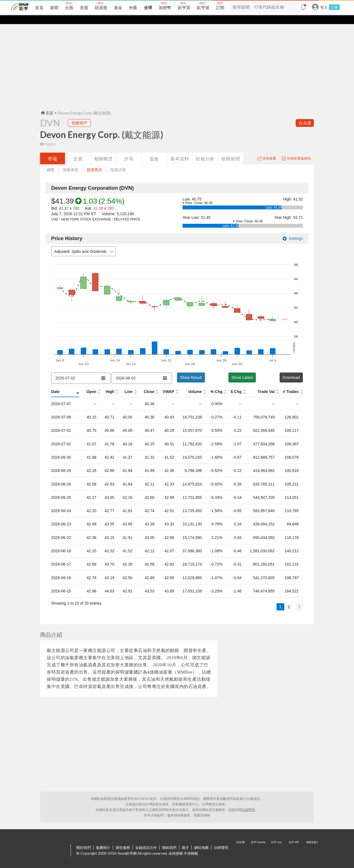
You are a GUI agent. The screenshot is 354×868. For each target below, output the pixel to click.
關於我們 (84, 839)
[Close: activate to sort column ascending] (141, 383)
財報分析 (205, 150)
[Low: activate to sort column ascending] (122, 383)
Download (291, 369)
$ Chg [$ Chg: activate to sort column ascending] (235, 383)
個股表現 (71, 161)
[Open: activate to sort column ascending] (85, 383)
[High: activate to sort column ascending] (104, 383)
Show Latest (242, 369)
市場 (53, 150)
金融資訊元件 (146, 839)
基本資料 (180, 150)
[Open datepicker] (103, 369)
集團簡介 (103, 839)
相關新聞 (231, 150)
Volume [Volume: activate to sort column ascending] (188, 383)
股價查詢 (94, 161)
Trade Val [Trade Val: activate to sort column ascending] (266, 383)
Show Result (191, 369)
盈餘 (154, 150)
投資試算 (118, 161)
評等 (129, 150)
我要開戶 (79, 114)
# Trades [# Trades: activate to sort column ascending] (291, 383)
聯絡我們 (169, 839)
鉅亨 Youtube (259, 842)
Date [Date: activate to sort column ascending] (55, 383)
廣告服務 (123, 839)
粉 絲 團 (241, 842)
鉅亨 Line (277, 842)
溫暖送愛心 (312, 842)
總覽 (51, 161)
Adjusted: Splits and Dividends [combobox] (84, 243)
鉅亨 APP (294, 842)
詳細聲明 (248, 801)
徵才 (185, 839)
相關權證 (103, 150)
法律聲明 (221, 839)
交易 (78, 150)
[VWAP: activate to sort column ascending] (161, 383)
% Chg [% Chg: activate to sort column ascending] (210, 383)
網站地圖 (201, 839)
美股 (47, 104)
